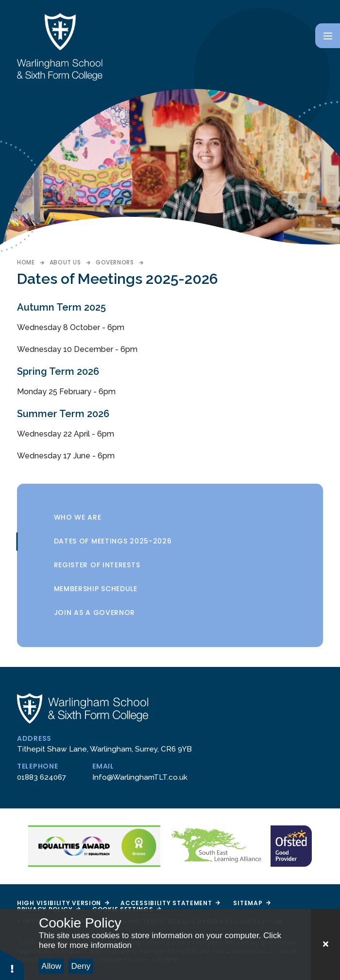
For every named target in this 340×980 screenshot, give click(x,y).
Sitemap (252, 903)
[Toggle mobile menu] (328, 36)
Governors (115, 262)
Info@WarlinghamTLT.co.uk (140, 777)
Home (26, 262)
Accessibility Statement (170, 903)
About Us (65, 262)
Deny (81, 966)
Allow (51, 966)
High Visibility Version (63, 903)
